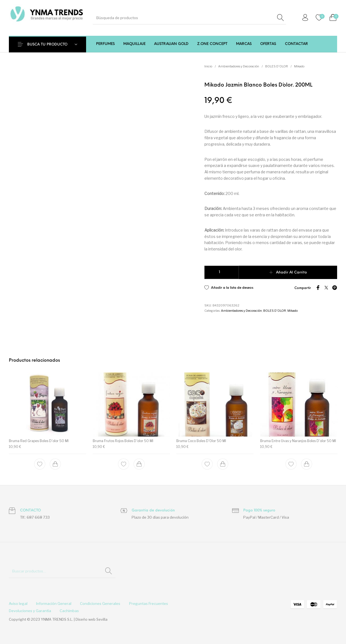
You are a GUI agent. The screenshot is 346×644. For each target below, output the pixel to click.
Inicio (208, 66)
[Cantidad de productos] (222, 272)
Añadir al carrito (291, 272)
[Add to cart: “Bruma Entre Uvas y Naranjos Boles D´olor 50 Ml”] (306, 464)
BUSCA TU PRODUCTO (47, 45)
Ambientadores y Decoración (239, 66)
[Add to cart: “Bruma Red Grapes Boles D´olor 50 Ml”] (55, 464)
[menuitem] (105, 44)
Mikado (299, 66)
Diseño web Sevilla (91, 619)
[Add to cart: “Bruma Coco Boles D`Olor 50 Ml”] (223, 464)
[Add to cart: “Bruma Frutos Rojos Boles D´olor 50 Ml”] (139, 464)
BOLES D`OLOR (277, 66)
